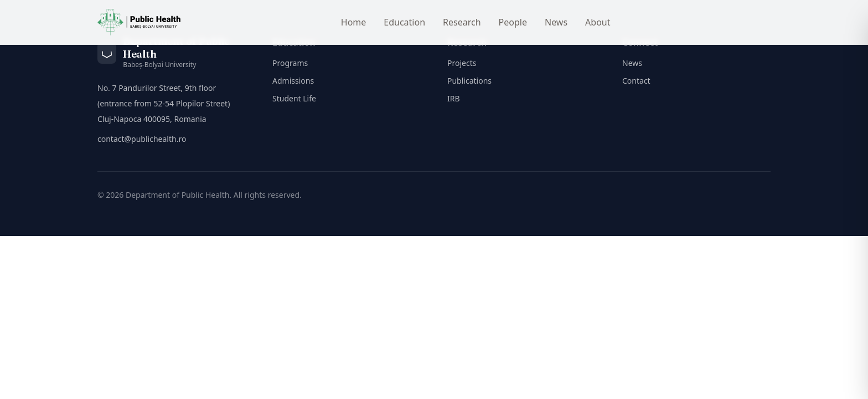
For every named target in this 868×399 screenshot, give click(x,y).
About (598, 22)
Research (462, 22)
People (513, 22)
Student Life (294, 98)
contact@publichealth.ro (142, 139)
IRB (454, 98)
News (556, 22)
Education (404, 22)
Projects (462, 63)
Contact (636, 81)
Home (354, 22)
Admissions (293, 81)
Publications (469, 81)
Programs (290, 63)
